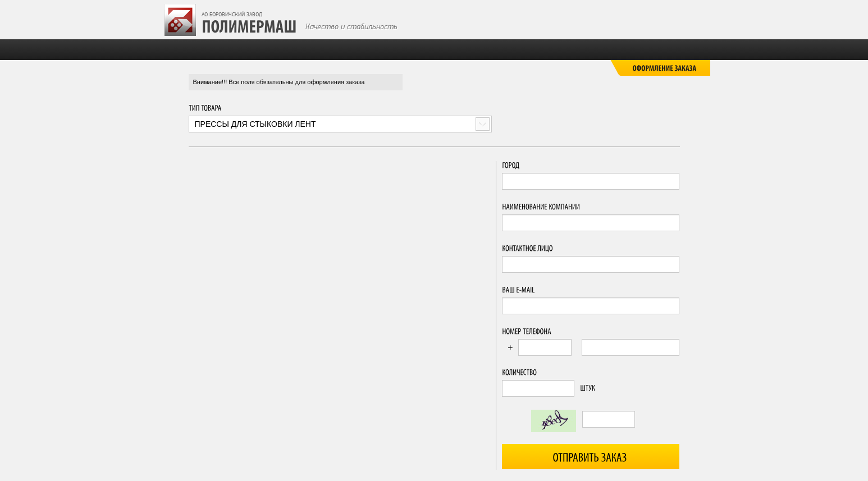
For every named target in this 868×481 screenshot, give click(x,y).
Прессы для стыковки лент (255, 124)
